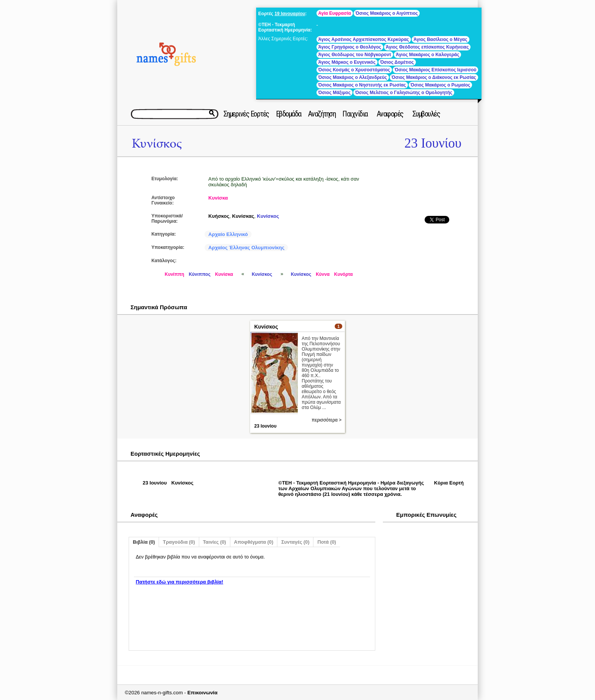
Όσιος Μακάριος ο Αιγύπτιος (387, 13)
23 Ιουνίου (433, 143)
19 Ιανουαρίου (290, 14)
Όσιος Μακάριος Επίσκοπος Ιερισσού (435, 70)
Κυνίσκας (243, 216)
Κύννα (323, 274)
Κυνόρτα (344, 274)
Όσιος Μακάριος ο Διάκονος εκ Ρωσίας (434, 77)
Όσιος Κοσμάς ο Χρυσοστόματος (354, 70)
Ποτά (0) (327, 542)
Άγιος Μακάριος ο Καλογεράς (428, 55)
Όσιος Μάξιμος (334, 93)
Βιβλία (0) (144, 542)
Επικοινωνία (203, 693)
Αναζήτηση (322, 114)
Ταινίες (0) (215, 542)
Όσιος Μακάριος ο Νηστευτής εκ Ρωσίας (362, 85)
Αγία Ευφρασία (335, 13)
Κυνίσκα (218, 198)
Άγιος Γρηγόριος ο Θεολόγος (350, 47)
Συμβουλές (426, 114)
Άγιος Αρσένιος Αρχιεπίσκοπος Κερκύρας (364, 39)
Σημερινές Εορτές (246, 114)
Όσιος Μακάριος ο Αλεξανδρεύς (353, 77)
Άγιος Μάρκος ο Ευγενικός (347, 62)
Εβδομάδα (289, 114)
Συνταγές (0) (295, 542)
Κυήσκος (219, 216)
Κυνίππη (174, 274)
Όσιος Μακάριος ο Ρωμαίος (440, 85)
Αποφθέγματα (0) (254, 542)
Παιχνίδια (355, 114)
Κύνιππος (199, 274)
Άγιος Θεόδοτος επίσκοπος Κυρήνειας (427, 47)
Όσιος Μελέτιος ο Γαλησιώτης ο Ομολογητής (404, 93)
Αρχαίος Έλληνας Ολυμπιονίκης (246, 248)
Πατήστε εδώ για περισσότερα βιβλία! (179, 582)
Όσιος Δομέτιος (397, 62)
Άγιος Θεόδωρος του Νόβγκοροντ (355, 55)
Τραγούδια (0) (179, 542)
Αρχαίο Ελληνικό (228, 234)
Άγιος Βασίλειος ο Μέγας (441, 39)
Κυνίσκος (157, 144)
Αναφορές (390, 114)
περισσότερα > (327, 420)
